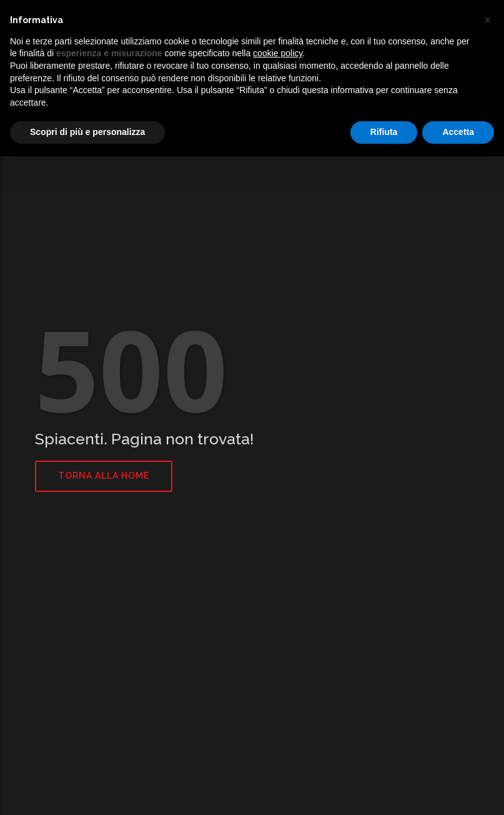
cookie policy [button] (278, 53)
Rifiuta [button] (384, 132)
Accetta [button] (458, 132)
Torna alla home (104, 476)
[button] (488, 20)
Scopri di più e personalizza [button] (87, 132)
